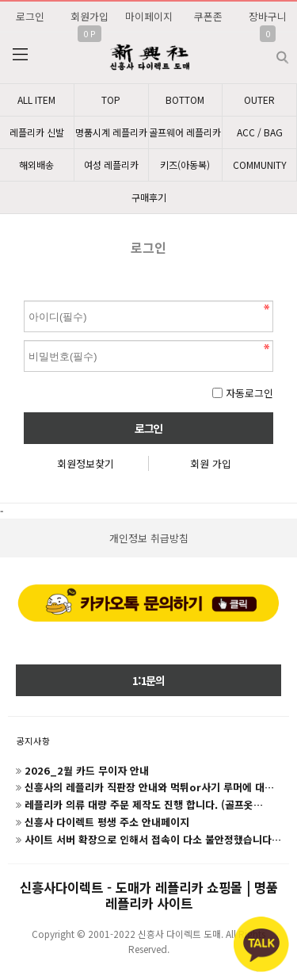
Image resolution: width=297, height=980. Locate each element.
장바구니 (268, 16)
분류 (20, 55)
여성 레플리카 (111, 165)
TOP (111, 100)
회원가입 (89, 16)
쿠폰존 (208, 16)
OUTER (259, 100)
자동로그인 (249, 393)
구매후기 (149, 197)
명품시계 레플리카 (111, 132)
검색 (270, 51)
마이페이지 (149, 16)
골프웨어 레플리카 (185, 132)
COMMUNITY (260, 165)
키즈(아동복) (185, 165)
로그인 (30, 16)
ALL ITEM (36, 100)
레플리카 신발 (37, 132)
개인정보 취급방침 (149, 538)
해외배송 (36, 165)
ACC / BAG (260, 132)
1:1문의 (148, 680)
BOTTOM (185, 100)
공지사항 (33, 741)
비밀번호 (24, 297)
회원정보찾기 (86, 463)
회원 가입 (211, 463)
